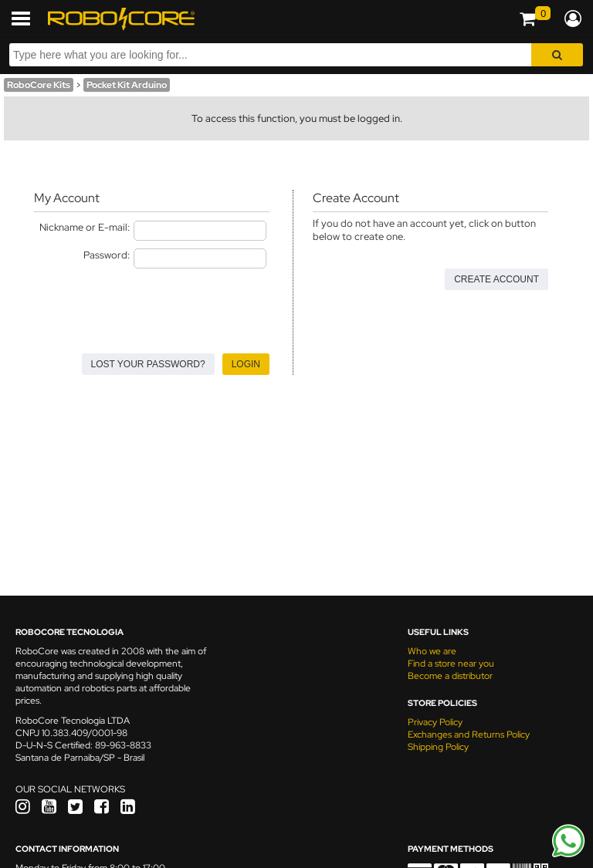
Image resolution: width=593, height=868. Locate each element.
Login (246, 364)
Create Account (496, 279)
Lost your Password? (148, 364)
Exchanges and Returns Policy (469, 735)
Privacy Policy (435, 722)
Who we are (432, 651)
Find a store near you (451, 664)
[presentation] (151, 306)
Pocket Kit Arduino (127, 85)
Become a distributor (450, 676)
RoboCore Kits (39, 85)
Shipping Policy (438, 747)
